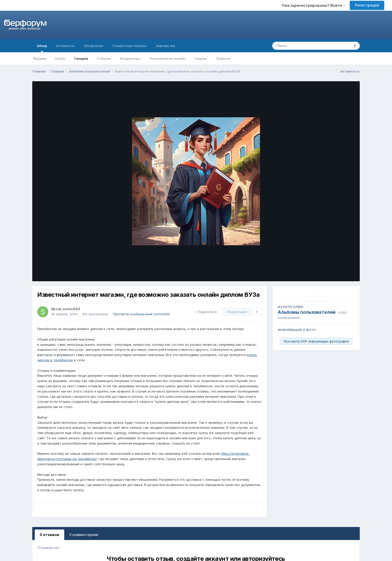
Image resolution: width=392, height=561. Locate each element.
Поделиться (205, 312)
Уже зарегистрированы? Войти (313, 5)
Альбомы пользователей (307, 312)
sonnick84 (71, 309)
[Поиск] (302, 46)
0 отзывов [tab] (49, 535)
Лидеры (201, 58)
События (104, 58)
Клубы (60, 58)
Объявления (93, 46)
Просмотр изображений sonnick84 (141, 314)
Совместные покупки (129, 46)
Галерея (81, 58)
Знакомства (165, 46)
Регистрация (367, 5)
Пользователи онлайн (167, 58)
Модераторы (130, 58)
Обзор (42, 48)
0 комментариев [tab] (84, 535)
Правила (223, 58)
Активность (65, 46)
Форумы (40, 58)
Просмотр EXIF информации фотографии (316, 341)
